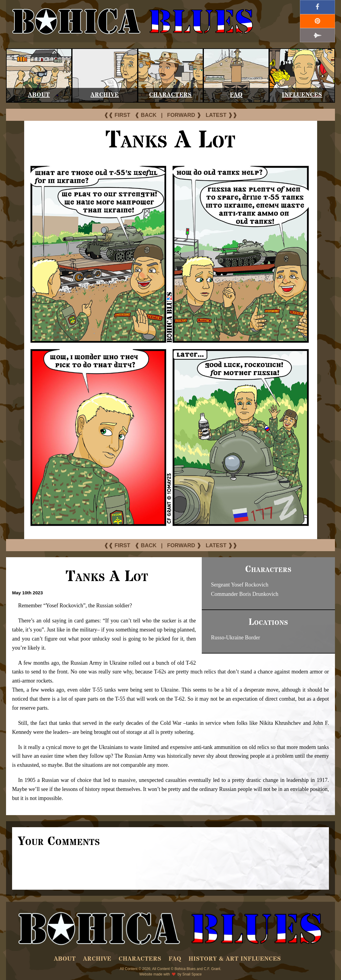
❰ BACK (146, 115)
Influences (302, 95)
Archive (105, 95)
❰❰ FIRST (117, 115)
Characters (170, 95)
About (39, 95)
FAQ (236, 95)
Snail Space (192, 974)
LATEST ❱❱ (221, 115)
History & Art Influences (235, 959)
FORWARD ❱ (184, 115)
